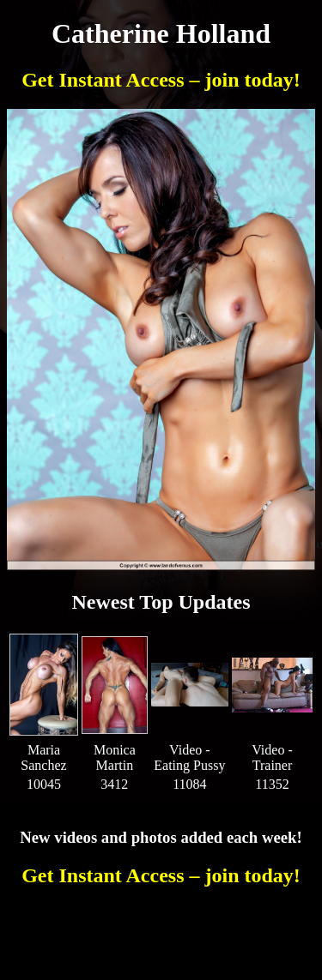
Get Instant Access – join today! (161, 80)
